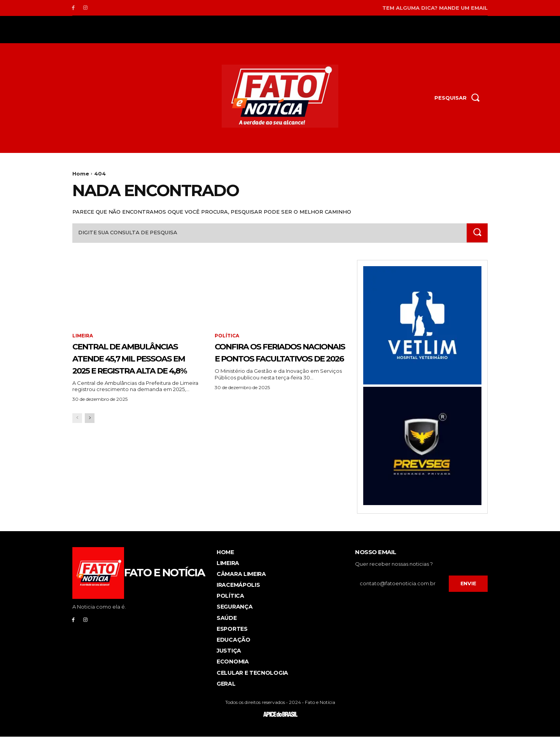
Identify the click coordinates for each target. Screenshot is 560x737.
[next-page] (90, 442)
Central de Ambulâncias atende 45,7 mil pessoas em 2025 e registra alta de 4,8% (138, 370)
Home (81, 174)
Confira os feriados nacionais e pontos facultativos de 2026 (275, 358)
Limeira (83, 336)
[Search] (477, 233)
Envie (468, 584)
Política (227, 336)
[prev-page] (77, 442)
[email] (402, 584)
